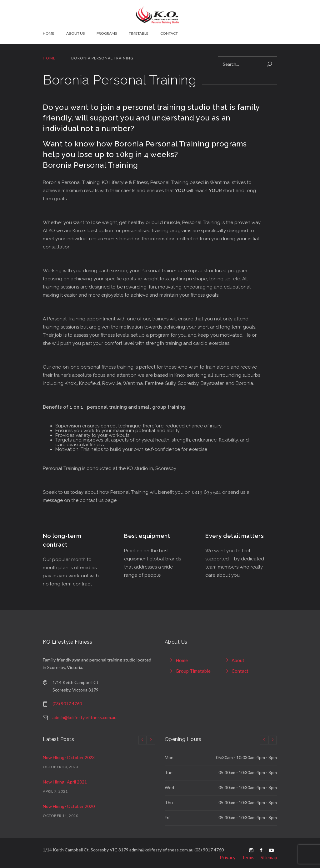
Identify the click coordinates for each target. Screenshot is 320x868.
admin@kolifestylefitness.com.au (85, 715)
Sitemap (269, 855)
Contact (240, 669)
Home (49, 56)
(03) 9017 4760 (67, 701)
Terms (248, 855)
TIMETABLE (139, 33)
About (238, 658)
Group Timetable (193, 669)
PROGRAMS (107, 33)
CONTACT (169, 33)
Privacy (228, 855)
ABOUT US (75, 33)
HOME (49, 33)
